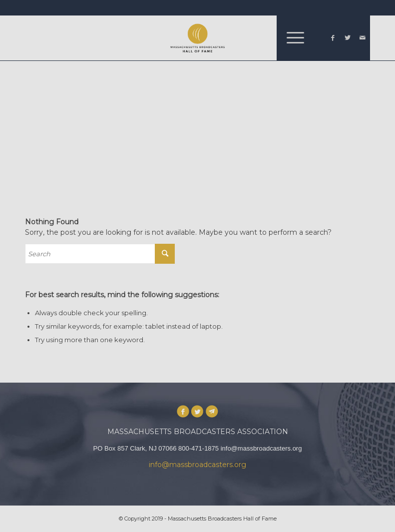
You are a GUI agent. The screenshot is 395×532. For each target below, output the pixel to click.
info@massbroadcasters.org (197, 465)
